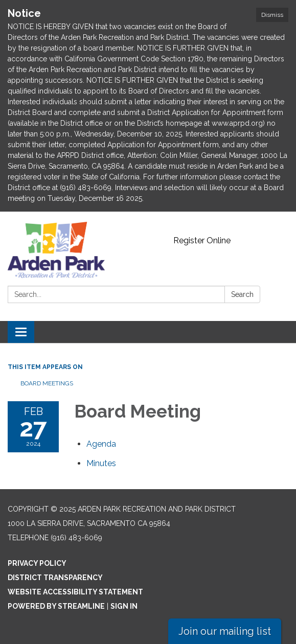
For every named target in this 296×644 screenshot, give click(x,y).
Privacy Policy (37, 563)
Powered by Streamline (56, 606)
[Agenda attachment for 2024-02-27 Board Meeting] (101, 444)
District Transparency (55, 578)
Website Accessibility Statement (75, 592)
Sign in (124, 606)
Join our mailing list (225, 631)
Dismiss (272, 15)
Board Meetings (47, 383)
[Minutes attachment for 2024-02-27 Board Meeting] (101, 463)
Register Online (202, 240)
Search (242, 294)
